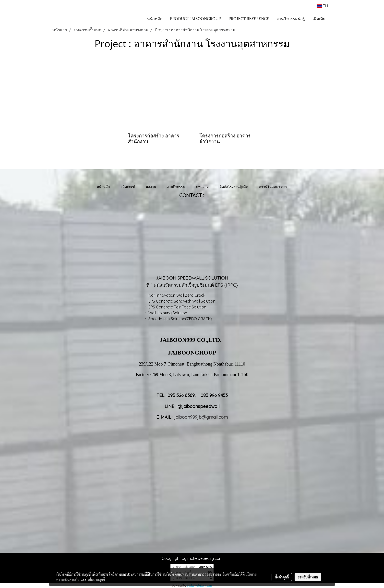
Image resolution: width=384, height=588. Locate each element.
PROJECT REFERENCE (249, 18)
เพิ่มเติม (319, 18)
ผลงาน (151, 187)
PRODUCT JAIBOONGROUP (195, 18)
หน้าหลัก (155, 18)
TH (322, 6)
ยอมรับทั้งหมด (308, 577)
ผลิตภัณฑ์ (128, 187)
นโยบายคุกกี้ (96, 579)
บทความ (202, 187)
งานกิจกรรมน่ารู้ (291, 18)
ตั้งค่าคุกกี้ (282, 577)
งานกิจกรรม (176, 187)
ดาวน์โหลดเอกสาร (273, 187)
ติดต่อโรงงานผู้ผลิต (234, 187)
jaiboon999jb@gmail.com (201, 417)
